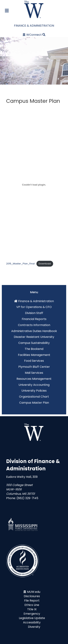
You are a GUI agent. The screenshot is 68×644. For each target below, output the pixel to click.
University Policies (34, 391)
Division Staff (34, 313)
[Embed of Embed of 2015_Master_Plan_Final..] (34, 185)
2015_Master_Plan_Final (20, 264)
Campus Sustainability (34, 343)
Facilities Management (34, 355)
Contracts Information (34, 325)
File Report (32, 601)
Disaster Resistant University (34, 337)
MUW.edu (34, 592)
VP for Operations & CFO (34, 307)
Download (45, 264)
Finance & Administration (36, 301)
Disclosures (32, 596)
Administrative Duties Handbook (34, 331)
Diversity (34, 627)
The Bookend (34, 349)
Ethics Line (32, 605)
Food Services (34, 361)
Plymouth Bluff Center (34, 367)
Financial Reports (34, 319)
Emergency (32, 614)
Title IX (32, 609)
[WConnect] (33, 35)
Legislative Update (32, 618)
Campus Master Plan (34, 403)
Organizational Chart (34, 397)
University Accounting (34, 385)
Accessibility (32, 622)
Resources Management (34, 379)
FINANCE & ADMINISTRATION (34, 26)
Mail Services (34, 373)
